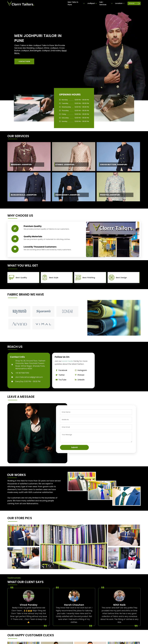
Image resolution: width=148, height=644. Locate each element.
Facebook (61, 370)
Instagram (80, 370)
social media (68, 361)
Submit (74, 447)
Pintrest (79, 375)
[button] (24, 61)
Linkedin (79, 380)
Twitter (60, 375)
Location (120, 3)
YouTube (61, 380)
